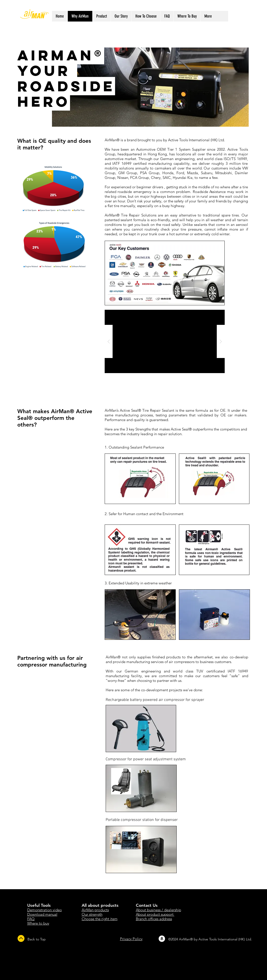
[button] (165, 341)
